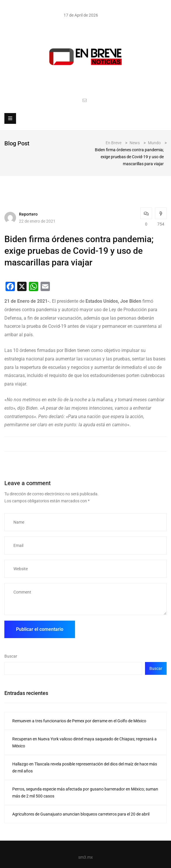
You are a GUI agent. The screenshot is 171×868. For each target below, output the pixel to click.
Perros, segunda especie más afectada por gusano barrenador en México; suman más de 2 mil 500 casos (85, 793)
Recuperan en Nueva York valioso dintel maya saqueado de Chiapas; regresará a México (84, 742)
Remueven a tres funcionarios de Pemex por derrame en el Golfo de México (79, 721)
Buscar (11, 656)
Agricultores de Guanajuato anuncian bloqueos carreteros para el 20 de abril (81, 814)
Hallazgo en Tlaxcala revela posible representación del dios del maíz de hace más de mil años (85, 767)
